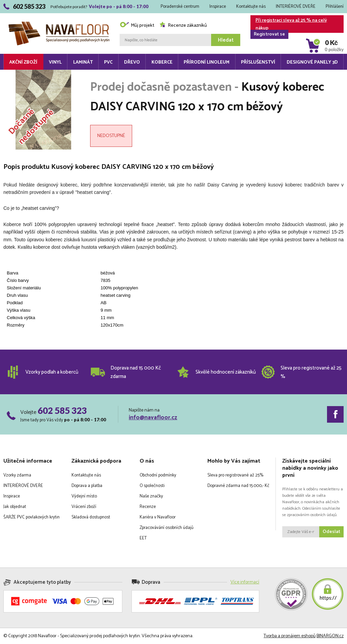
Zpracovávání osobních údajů (167, 528)
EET (143, 538)
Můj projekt (137, 26)
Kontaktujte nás (251, 7)
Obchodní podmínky (158, 475)
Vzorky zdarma (17, 475)
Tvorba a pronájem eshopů (290, 636)
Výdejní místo (84, 496)
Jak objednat (15, 507)
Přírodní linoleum (207, 62)
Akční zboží (23, 62)
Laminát (83, 62)
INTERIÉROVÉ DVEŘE (296, 7)
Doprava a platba (87, 486)
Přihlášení (335, 7)
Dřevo (132, 62)
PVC (108, 62)
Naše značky (151, 496)
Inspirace (218, 7)
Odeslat (331, 532)
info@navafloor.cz (153, 418)
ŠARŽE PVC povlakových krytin (32, 517)
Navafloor (59, 24)
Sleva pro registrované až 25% (235, 475)
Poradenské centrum (180, 7)
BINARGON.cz (330, 636)
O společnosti (152, 486)
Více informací (245, 582)
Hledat (226, 40)
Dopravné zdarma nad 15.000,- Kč (238, 486)
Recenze (148, 507)
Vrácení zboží (84, 507)
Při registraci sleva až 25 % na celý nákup (289, 25)
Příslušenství (258, 62)
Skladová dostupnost (91, 517)
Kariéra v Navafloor (158, 517)
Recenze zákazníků (183, 26)
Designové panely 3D (312, 62)
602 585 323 (62, 410)
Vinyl (55, 62)
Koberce (162, 62)
